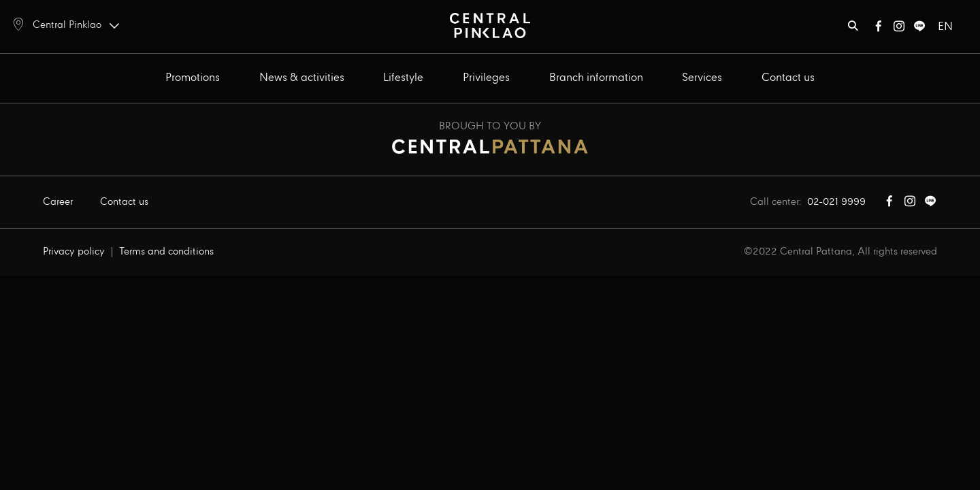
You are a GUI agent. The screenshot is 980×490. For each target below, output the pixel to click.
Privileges (486, 78)
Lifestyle (403, 78)
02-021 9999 (836, 202)
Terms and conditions (166, 252)
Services (702, 78)
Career (58, 202)
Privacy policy (74, 252)
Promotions (193, 78)
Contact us (788, 78)
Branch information (596, 78)
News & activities (302, 78)
